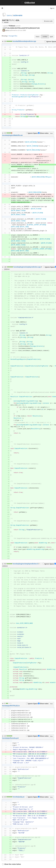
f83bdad (12, 26)
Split (51, 37)
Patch (38, 37)
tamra (9, 15)
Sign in (52, 8)
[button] (2, 8)
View (51, 133)
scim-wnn (18, 15)
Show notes (43, 133)
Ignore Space (32, 133)
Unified (45, 37)
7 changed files (12, 36)
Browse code (48, 21)
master (6, 22)
